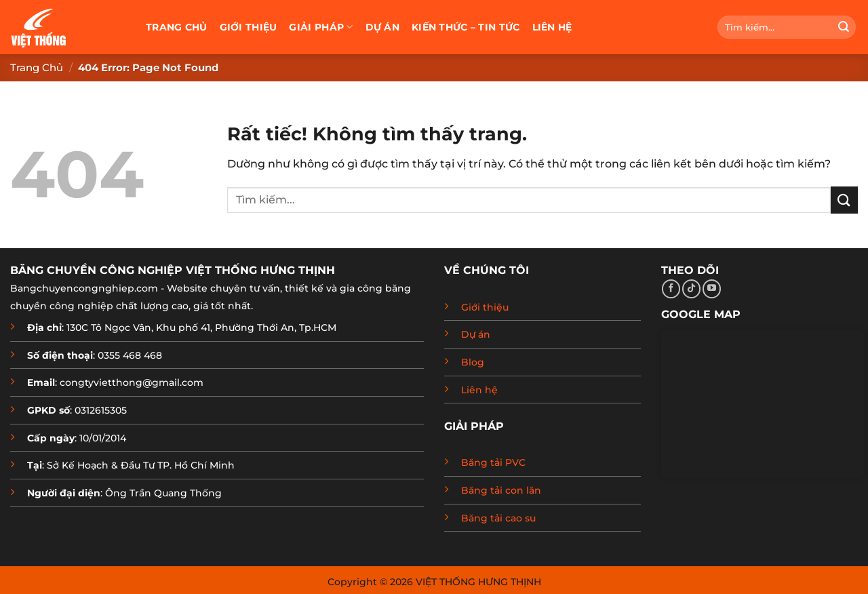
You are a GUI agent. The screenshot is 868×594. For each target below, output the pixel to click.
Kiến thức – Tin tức (466, 27)
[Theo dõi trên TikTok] (691, 289)
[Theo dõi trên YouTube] (712, 289)
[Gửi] (844, 27)
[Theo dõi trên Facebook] (671, 289)
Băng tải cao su (498, 518)
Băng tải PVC (493, 462)
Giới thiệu (249, 27)
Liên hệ (552, 27)
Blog (473, 362)
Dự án (382, 27)
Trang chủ (177, 27)
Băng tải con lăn (501, 490)
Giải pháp (321, 27)
